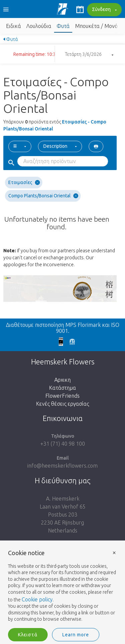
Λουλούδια (39, 26)
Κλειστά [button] (28, 635)
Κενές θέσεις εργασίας (62, 404)
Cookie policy (37, 599)
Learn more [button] (76, 635)
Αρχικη (62, 380)
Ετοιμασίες (24, 183)
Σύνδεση (103, 10)
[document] (62, 586)
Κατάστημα (62, 388)
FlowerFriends (62, 396)
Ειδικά (13, 26)
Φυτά (63, 26)
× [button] (114, 552)
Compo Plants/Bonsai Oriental (43, 196)
